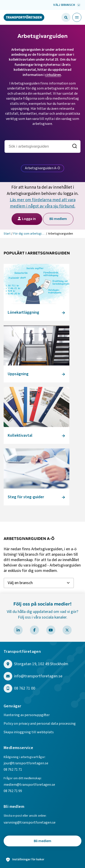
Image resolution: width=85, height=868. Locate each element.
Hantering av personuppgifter (27, 715)
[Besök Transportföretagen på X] (67, 630)
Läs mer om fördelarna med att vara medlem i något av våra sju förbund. (43, 203)
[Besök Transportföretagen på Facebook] (34, 630)
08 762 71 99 (13, 791)
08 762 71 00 (25, 689)
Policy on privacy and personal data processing (40, 724)
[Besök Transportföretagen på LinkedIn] (18, 630)
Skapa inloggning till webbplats (29, 732)
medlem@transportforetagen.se (29, 785)
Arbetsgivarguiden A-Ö (42, 168)
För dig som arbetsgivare (29, 234)
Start (7, 234)
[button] (66, 17)
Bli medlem (58, 219)
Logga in (27, 219)
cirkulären (53, 75)
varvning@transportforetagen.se (30, 822)
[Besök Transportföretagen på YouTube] (51, 630)
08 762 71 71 (13, 770)
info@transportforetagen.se (38, 676)
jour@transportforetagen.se (26, 763)
